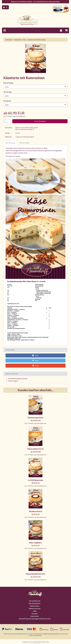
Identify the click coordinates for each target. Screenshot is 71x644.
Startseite (9, 40)
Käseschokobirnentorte (35, 574)
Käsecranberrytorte (35, 449)
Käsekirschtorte (36, 511)
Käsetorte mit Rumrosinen (37, 40)
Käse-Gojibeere (35, 542)
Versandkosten (20, 116)
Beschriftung (8, 83)
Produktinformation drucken (18, 378)
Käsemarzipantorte (35, 417)
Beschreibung (10, 143)
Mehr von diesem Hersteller (25, 129)
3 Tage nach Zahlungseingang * (25, 137)
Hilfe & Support (13, 381)
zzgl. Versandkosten (35, 634)
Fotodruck (7, 101)
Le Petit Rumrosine (36, 480)
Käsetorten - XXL (20, 40)
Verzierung (7, 92)
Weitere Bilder (24, 143)
